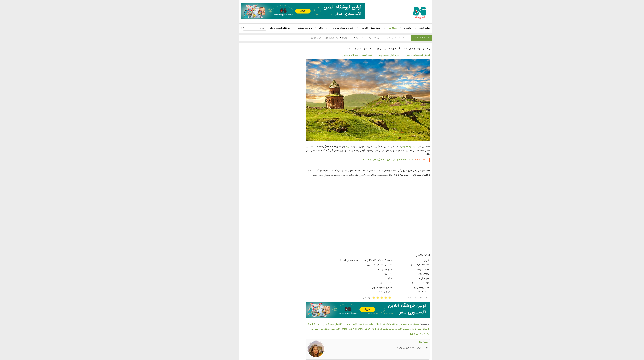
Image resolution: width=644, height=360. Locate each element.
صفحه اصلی (389, 38)
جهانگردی (376, 38)
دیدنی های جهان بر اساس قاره (356, 38)
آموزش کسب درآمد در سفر (405, 55)
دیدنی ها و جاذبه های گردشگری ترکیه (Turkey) (383, 324)
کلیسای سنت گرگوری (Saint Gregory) (310, 324)
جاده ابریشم (393, 147)
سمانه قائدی (409, 342)
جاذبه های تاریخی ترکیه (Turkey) (345, 324)
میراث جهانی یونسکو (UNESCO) (372, 329)
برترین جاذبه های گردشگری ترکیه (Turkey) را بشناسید (372, 160)
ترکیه (334, 147)
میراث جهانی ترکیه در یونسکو (402, 329)
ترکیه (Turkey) (318, 38)
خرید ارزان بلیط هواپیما (375, 55)
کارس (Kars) (333, 329)
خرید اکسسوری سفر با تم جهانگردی (344, 55)
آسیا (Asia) (334, 38)
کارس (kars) (302, 38)
